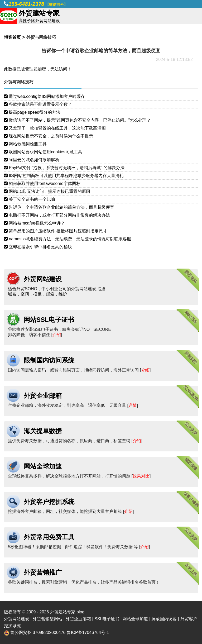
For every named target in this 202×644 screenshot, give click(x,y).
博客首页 (12, 37)
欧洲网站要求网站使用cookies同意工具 (43, 152)
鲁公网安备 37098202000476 (38, 633)
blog (80, 612)
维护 (63, 294)
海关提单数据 (43, 431)
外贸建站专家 (63, 612)
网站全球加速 (43, 466)
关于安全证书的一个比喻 (30, 199)
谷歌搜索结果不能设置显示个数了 (38, 104)
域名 (12, 294)
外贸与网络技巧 (41, 37)
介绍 (57, 335)
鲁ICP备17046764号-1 (88, 633)
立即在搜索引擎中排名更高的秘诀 (38, 247)
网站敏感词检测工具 (25, 144)
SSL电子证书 (107, 619)
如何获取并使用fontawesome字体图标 (42, 183)
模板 (37, 294)
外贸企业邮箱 (43, 396)
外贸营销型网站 (47, 619)
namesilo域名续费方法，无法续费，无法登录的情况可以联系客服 (68, 239)
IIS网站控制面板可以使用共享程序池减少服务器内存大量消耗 (64, 176)
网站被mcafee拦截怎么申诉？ (34, 223)
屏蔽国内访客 (164, 619)
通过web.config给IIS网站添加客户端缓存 (44, 96)
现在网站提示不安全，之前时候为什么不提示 (49, 136)
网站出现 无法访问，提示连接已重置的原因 (47, 191)
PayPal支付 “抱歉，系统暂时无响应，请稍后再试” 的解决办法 (64, 168)
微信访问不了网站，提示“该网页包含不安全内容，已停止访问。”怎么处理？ (77, 120)
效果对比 (141, 476)
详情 (133, 405)
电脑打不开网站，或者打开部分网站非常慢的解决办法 (57, 215)
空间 (25, 294)
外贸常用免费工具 (49, 537)
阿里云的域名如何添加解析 (32, 160)
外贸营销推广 (43, 572)
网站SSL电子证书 (49, 320)
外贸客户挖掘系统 (49, 502)
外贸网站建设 (43, 279)
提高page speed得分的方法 (32, 112)
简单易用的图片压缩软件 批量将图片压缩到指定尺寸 (56, 231)
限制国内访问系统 (49, 360)
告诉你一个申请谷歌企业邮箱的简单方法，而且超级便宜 (59, 207)
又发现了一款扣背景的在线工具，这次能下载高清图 (55, 128)
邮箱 (50, 294)
